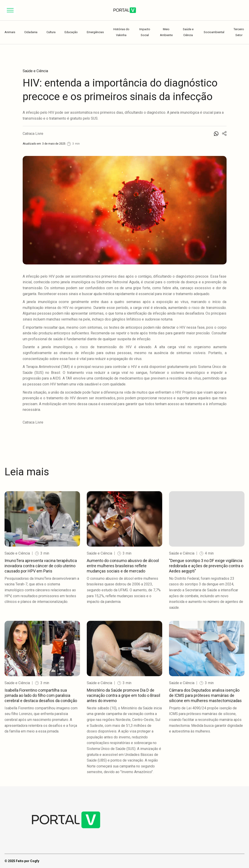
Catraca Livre (33, 134)
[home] (125, 10)
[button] (10, 10)
